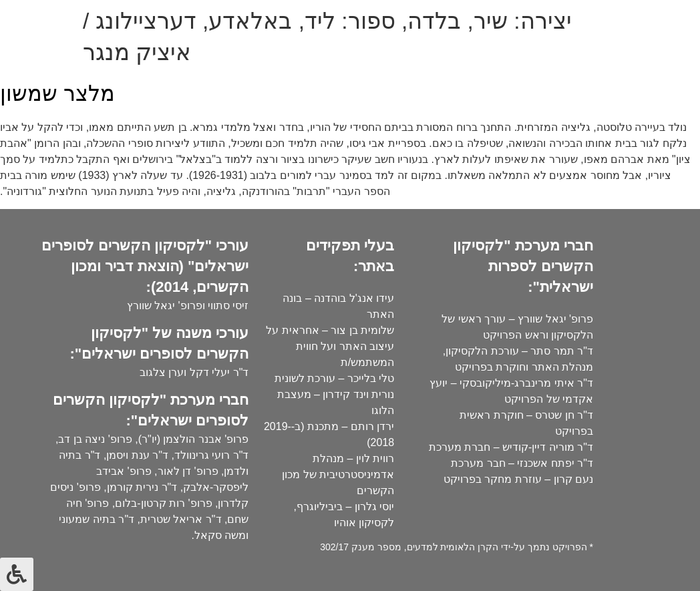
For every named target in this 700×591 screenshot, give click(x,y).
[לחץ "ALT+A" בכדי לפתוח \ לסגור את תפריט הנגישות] (17, 574)
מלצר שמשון (57, 93)
